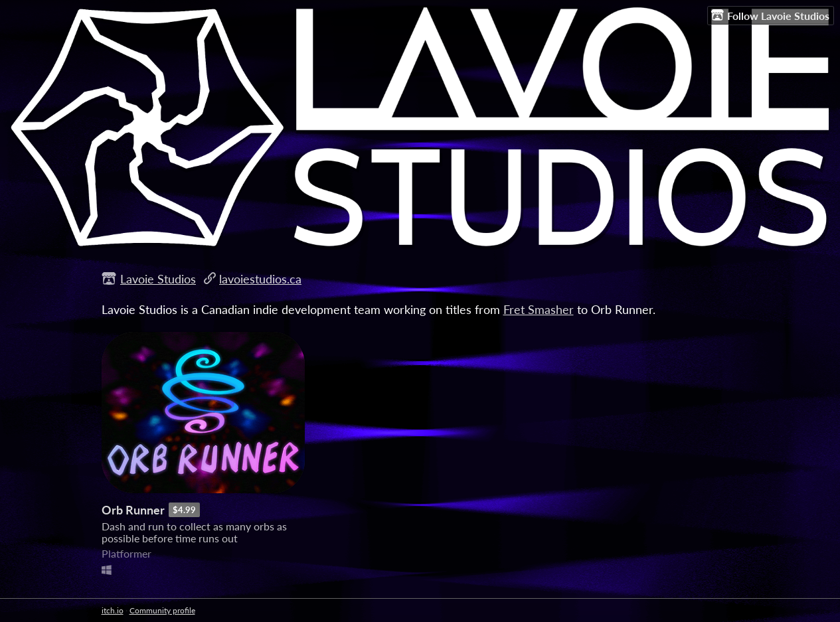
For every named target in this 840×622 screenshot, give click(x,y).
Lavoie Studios (158, 279)
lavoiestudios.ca (260, 279)
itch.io (113, 610)
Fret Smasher (539, 309)
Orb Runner (133, 510)
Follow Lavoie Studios (770, 15)
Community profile (162, 610)
